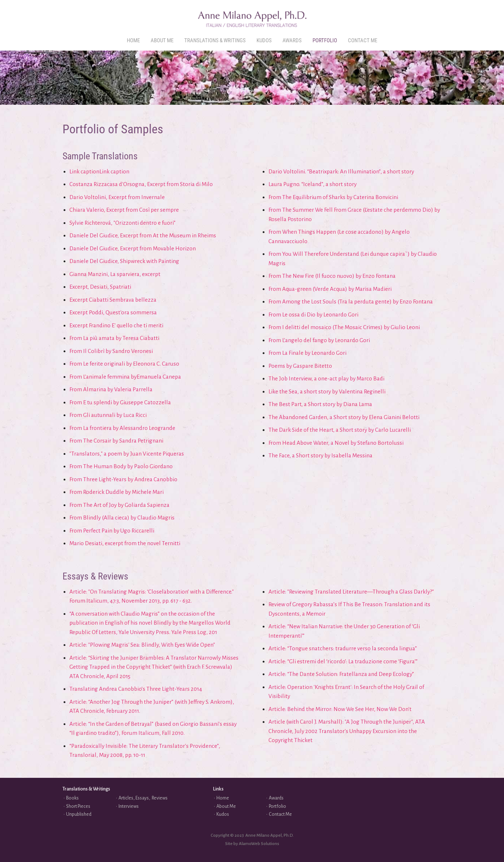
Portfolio (277, 806)
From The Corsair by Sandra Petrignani (116, 441)
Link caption (84, 171)
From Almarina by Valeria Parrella (111, 389)
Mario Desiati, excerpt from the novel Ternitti (125, 543)
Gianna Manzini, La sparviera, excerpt (115, 274)
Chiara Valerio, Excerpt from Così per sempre (124, 210)
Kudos (223, 814)
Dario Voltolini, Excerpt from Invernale (117, 197)
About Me (226, 806)
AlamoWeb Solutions (259, 844)
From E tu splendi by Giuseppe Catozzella (120, 402)
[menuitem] (133, 41)
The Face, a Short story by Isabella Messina (320, 455)
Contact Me (280, 814)
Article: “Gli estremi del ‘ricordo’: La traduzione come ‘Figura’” (343, 661)
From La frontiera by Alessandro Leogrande (122, 428)
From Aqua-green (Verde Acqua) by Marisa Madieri (330, 289)
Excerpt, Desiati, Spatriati (100, 287)
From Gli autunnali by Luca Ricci (108, 415)
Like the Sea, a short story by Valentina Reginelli (327, 391)
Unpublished (79, 814)
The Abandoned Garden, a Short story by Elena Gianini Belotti (344, 417)
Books (72, 798)
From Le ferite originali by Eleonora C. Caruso (124, 364)
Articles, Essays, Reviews (143, 798)
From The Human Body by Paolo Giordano (121, 466)
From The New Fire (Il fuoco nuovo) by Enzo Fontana (332, 276)
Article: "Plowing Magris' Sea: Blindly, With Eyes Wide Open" (142, 645)
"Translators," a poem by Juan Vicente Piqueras (127, 454)
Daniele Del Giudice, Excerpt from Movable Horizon (133, 248)
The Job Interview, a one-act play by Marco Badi (326, 378)
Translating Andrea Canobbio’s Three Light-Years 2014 (136, 689)
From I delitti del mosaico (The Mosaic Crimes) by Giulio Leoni (344, 327)
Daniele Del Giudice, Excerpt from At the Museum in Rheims (143, 235)
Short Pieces (78, 806)
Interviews (129, 806)
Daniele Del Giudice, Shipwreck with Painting (124, 261)
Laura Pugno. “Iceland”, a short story (313, 184)
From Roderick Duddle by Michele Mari (117, 492)
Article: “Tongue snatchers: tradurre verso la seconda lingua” (343, 648)
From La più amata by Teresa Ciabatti (114, 338)
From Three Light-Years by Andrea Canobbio (123, 479)
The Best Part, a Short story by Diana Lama (320, 404)
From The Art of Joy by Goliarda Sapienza (119, 505)
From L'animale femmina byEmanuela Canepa (125, 377)
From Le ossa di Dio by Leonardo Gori (313, 314)
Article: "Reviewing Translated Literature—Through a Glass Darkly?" (351, 592)
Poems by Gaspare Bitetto (300, 366)
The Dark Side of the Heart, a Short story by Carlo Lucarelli (340, 430)
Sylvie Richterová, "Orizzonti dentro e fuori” (122, 223)
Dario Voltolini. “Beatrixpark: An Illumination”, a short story (341, 171)
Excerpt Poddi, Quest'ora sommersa (113, 312)
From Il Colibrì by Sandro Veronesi (111, 351)
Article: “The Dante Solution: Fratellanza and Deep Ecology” (341, 674)
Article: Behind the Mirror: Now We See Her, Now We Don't (340, 709)
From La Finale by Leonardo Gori (307, 353)
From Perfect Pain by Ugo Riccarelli (112, 531)
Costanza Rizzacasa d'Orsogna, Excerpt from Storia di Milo (141, 184)
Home (223, 798)
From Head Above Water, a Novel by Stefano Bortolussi (336, 443)
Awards (276, 798)
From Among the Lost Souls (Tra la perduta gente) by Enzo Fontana (351, 301)
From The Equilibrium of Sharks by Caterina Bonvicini (333, 197)
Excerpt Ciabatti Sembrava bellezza (113, 300)
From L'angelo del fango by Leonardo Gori (319, 340)
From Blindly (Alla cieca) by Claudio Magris (122, 518)
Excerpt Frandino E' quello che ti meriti (116, 325)
